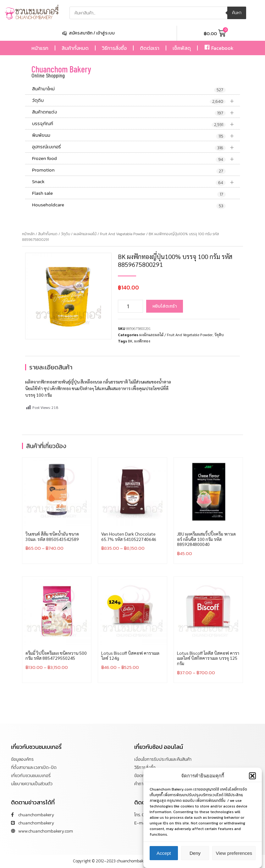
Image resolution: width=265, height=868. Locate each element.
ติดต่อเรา (150, 48)
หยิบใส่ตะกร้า (165, 306)
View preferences (234, 855)
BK (130, 341)
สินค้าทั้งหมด (75, 48)
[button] (252, 777)
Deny (195, 855)
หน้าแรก (40, 48)
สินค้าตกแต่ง (136, 112)
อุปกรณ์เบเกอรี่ (136, 147)
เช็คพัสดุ (182, 48)
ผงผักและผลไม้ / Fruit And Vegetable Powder (109, 234)
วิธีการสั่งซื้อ (114, 48)
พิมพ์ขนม (136, 135)
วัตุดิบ (136, 101)
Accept (164, 855)
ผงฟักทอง (142, 341)
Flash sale (129, 193)
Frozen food (136, 159)
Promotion (129, 170)
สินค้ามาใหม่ (129, 89)
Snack (136, 182)
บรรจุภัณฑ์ (136, 124)
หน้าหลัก (28, 234)
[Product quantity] (130, 306)
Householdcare (129, 205)
